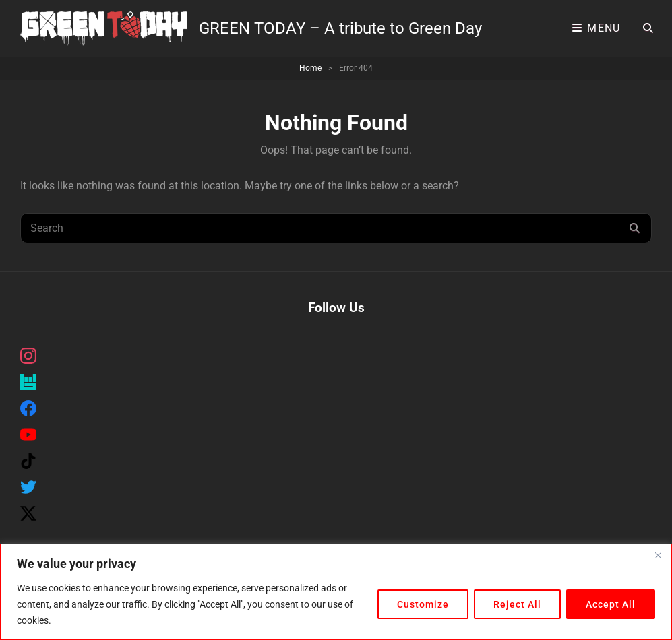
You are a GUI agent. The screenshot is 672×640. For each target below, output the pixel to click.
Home (310, 68)
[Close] (658, 555)
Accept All (611, 604)
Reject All (517, 604)
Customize (423, 604)
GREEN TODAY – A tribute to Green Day (340, 28)
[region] (336, 592)
